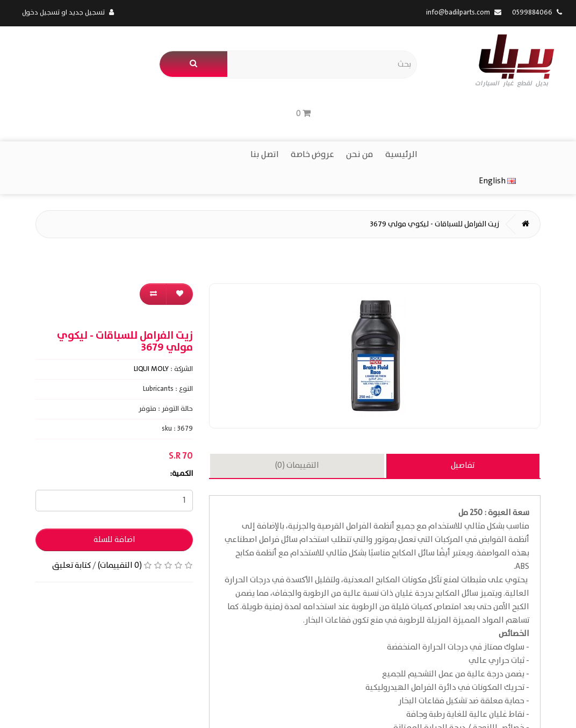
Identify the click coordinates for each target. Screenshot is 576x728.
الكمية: (181, 402)
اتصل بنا (265, 108)
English (41, 108)
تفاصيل (463, 394)
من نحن (360, 108)
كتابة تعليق (71, 494)
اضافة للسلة (114, 468)
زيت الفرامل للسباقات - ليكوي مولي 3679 (434, 152)
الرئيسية (401, 108)
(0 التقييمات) (120, 494)
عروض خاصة (312, 108)
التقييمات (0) (297, 394)
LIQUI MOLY (151, 297)
